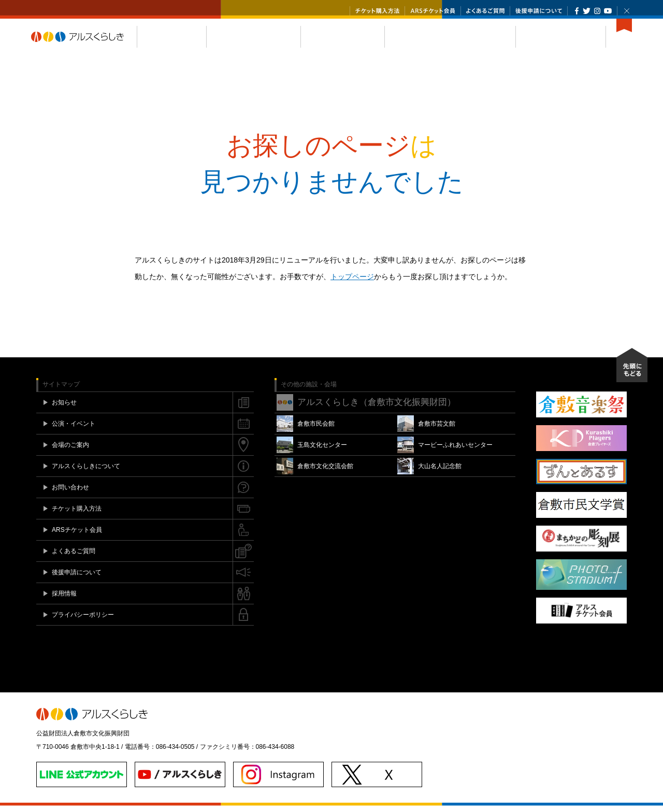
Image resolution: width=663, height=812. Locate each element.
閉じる (627, 11)
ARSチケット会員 (433, 11)
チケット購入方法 (377, 11)
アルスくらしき (84, 43)
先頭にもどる (632, 371)
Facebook (577, 11)
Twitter (587, 11)
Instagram (597, 11)
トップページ (352, 283)
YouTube (608, 11)
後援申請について (539, 11)
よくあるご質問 (485, 11)
